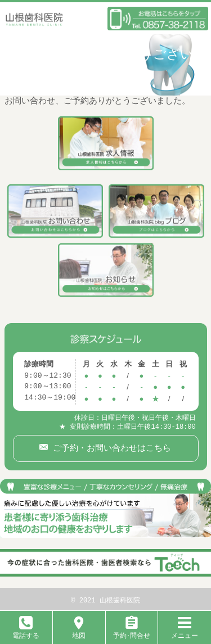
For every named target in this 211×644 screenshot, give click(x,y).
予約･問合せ (132, 631)
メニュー (185, 631)
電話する (26, 631)
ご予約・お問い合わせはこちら (109, 446)
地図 (79, 631)
